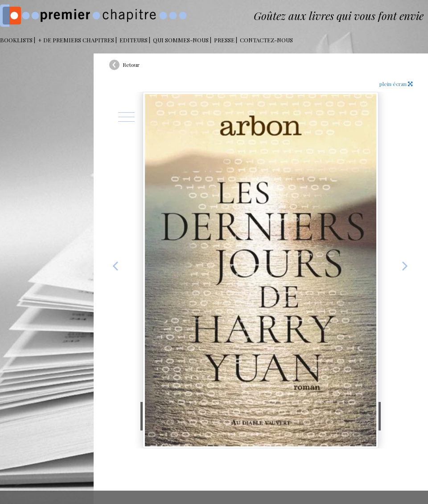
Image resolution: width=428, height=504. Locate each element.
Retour (131, 65)
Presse (224, 40)
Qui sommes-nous (181, 40)
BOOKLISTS (16, 40)
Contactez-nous (266, 40)
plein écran (396, 84)
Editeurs (134, 40)
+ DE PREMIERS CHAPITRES (76, 40)
